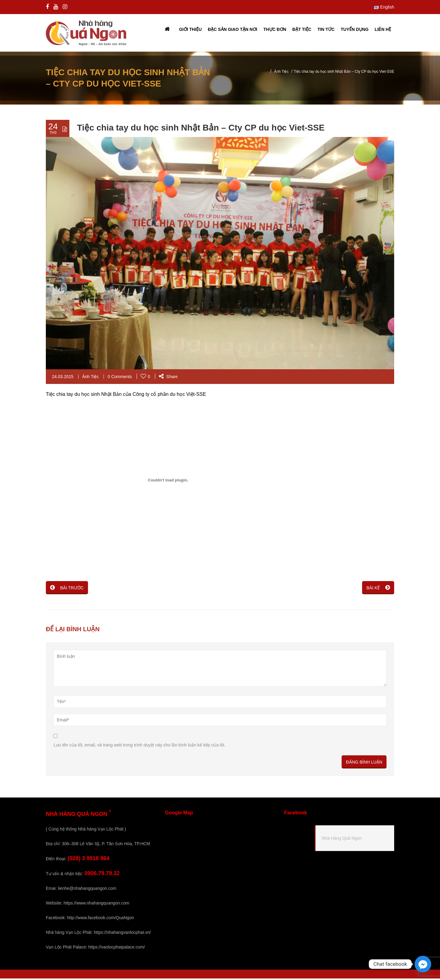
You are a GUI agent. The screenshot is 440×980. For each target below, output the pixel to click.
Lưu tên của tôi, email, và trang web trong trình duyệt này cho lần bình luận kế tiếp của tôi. (139, 746)
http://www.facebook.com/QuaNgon (100, 919)
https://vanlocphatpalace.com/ (117, 949)
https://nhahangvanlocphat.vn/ (122, 934)
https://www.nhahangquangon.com (96, 904)
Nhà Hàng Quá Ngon (342, 840)
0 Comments (120, 378)
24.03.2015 (63, 378)
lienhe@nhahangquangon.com (87, 890)
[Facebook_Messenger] (423, 964)
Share (168, 378)
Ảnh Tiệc (281, 73)
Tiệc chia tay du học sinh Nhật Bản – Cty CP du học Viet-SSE (201, 129)
